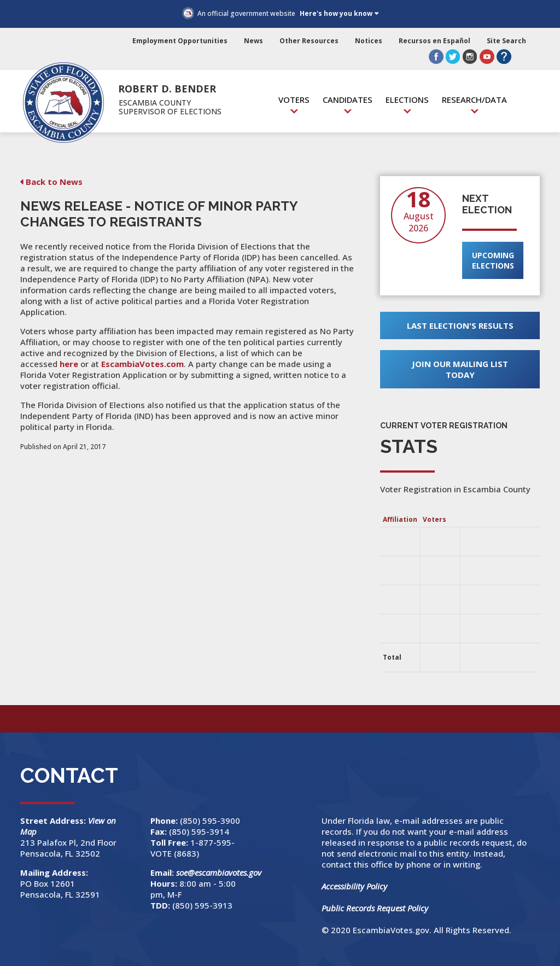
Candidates (348, 100)
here (69, 364)
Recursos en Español (434, 41)
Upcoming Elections (493, 260)
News (253, 41)
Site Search (506, 41)
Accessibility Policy (354, 886)
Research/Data (474, 100)
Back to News (54, 182)
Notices (369, 41)
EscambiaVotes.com (142, 364)
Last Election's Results (460, 325)
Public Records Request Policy (375, 908)
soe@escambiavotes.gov (219, 872)
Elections (407, 100)
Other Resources (309, 41)
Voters (294, 100)
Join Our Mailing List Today (460, 369)
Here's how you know (336, 13)
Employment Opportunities (180, 41)
